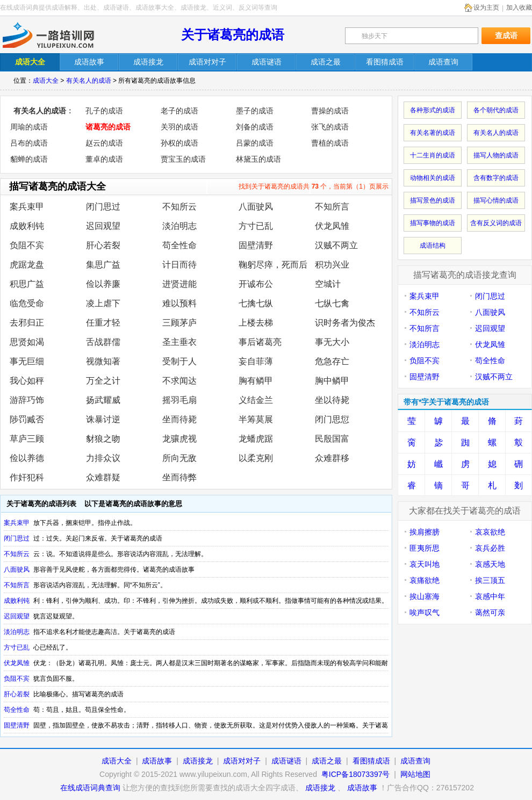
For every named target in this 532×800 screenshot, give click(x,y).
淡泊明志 (179, 226)
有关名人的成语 (89, 81)
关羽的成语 (179, 127)
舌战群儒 (103, 342)
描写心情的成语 (496, 200)
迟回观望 (103, 226)
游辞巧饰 (27, 400)
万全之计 (103, 381)
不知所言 (332, 207)
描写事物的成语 (433, 223)
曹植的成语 (330, 143)
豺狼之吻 (103, 439)
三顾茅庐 (179, 323)
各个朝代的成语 (496, 110)
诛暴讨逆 (103, 419)
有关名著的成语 (433, 133)
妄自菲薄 (256, 361)
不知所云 (179, 207)
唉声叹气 (425, 612)
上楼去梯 (256, 323)
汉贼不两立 (336, 245)
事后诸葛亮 (260, 342)
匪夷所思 (425, 548)
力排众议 (103, 458)
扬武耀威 (103, 400)
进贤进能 (179, 284)
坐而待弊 (179, 477)
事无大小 (332, 342)
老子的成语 (179, 111)
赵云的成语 (104, 143)
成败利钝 (27, 226)
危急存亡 (332, 361)
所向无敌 (179, 458)
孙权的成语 (179, 143)
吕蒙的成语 (255, 143)
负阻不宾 (27, 245)
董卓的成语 (104, 159)
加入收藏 (519, 8)
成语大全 (46, 81)
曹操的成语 (330, 111)
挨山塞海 (425, 596)
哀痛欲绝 (425, 580)
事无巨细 (27, 361)
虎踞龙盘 (27, 265)
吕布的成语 (29, 143)
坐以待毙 (332, 400)
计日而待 (179, 265)
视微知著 (103, 361)
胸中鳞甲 (332, 381)
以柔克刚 (256, 458)
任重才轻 (103, 323)
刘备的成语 (255, 127)
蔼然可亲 (490, 612)
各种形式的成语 (433, 110)
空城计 (328, 284)
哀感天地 (490, 564)
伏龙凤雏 (332, 226)
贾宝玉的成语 (183, 159)
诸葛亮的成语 (108, 127)
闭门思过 (103, 207)
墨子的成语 (255, 111)
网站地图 (415, 774)
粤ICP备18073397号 (357, 774)
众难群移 (332, 458)
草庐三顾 (27, 439)
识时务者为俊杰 (345, 323)
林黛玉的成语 (258, 159)
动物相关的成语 (433, 178)
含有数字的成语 (496, 178)
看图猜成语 (371, 761)
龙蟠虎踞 (256, 439)
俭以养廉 (103, 284)
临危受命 (27, 303)
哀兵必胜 (490, 548)
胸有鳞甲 (256, 381)
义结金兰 (256, 400)
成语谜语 (286, 761)
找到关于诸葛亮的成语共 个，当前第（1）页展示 (314, 186)
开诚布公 (256, 284)
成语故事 (157, 761)
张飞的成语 (330, 127)
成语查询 (415, 761)
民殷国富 (332, 439)
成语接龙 (198, 761)
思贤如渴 (27, 342)
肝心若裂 (103, 245)
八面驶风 (256, 207)
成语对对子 (242, 761)
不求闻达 (179, 381)
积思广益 (27, 284)
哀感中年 (490, 596)
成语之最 (327, 761)
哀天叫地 (425, 564)
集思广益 (103, 265)
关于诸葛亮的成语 (233, 35)
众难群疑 (103, 477)
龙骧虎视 (179, 439)
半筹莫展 (256, 419)
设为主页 (486, 8)
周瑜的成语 (29, 127)
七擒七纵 (256, 303)
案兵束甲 (27, 207)
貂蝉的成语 (29, 159)
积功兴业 (332, 265)
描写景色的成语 (433, 200)
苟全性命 (179, 245)
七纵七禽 (332, 303)
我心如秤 (27, 381)
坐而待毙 (179, 419)
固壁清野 (256, 245)
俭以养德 (27, 458)
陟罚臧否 (27, 419)
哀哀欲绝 (490, 532)
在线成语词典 (57, 35)
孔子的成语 (104, 111)
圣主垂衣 (179, 342)
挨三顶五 (490, 580)
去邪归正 (27, 323)
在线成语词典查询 (90, 788)
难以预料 (179, 303)
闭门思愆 (332, 419)
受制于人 (179, 361)
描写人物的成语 (496, 155)
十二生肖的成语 (433, 155)
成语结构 (433, 246)
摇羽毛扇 (179, 400)
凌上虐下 (103, 303)
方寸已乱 (256, 226)
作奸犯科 (27, 477)
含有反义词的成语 (496, 223)
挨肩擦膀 (425, 532)
